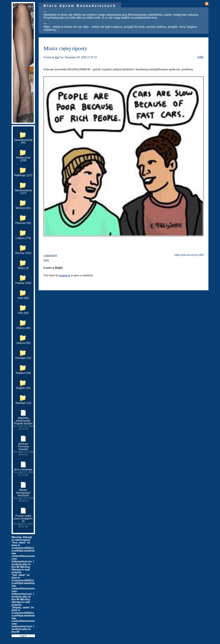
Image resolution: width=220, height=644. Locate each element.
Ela (57, 57)
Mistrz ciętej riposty (65, 48)
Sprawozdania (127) (23, 192)
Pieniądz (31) (23, 358)
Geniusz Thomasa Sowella (23, 449)
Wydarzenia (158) (23, 159)
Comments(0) (50, 255)
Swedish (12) (23, 403)
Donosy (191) (23, 253)
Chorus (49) (23, 328)
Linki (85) (23, 298)
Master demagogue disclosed (23, 495)
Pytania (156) (23, 283)
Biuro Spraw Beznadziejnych (80, 6)
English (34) (23, 388)
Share (46, 260)
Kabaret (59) (23, 373)
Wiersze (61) (23, 208)
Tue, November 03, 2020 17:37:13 (78, 57)
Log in (23, 636)
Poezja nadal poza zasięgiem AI (23, 521)
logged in (65, 275)
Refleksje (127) (23, 175)
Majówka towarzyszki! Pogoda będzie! (23, 423)
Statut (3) (23, 268)
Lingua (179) (23, 238)
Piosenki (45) (23, 223)
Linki (200, 57)
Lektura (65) (23, 343)
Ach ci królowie (23, 472)
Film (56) (23, 313)
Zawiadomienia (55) (23, 141)
